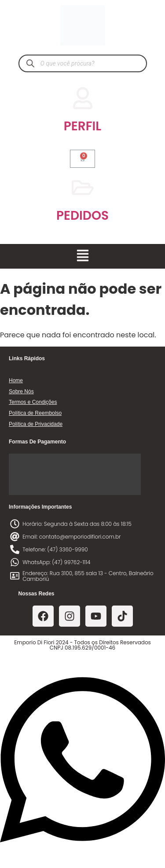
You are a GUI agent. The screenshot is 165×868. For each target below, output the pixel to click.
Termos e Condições (33, 402)
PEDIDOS (82, 216)
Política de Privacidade (36, 424)
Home (16, 380)
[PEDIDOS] (83, 188)
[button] (82, 256)
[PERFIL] (83, 98)
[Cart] (83, 159)
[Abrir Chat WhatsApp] (82, 852)
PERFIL (82, 126)
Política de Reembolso (35, 413)
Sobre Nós (21, 392)
